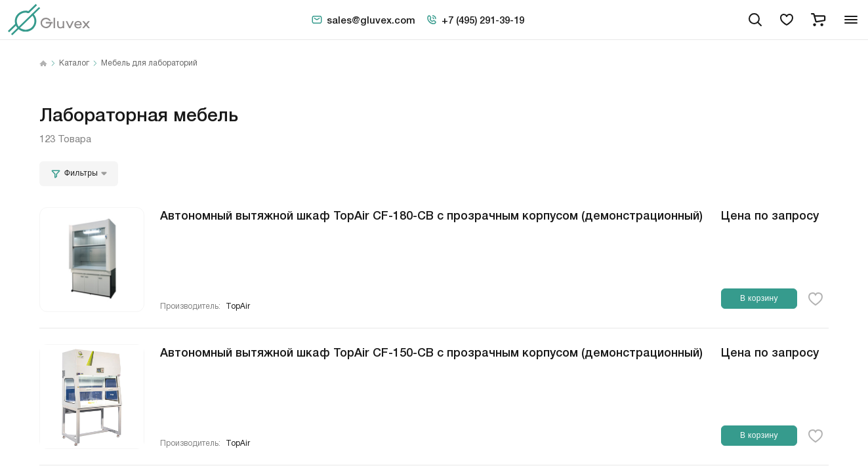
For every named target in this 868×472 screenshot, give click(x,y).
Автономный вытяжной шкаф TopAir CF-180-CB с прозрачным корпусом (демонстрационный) (431, 214)
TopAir (238, 306)
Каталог (74, 64)
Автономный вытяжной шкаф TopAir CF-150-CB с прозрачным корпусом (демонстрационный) (431, 351)
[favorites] (787, 20)
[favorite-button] (816, 299)
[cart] (818, 20)
